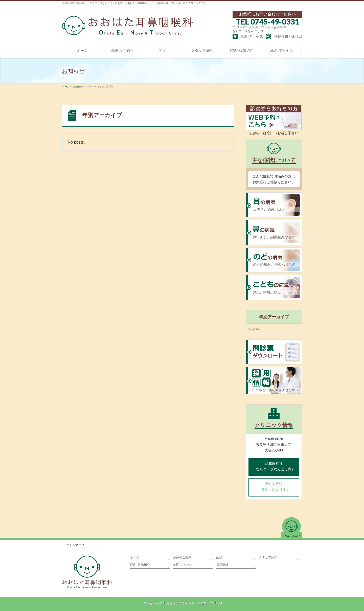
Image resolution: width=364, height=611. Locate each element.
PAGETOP (292, 528)
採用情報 (222, 565)
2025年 (254, 329)
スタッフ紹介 (268, 557)
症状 (219, 557)
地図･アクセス (183, 565)
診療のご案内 (182, 557)
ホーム (135, 557)
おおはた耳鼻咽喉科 (180, 603)
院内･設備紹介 (140, 565)
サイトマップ (75, 545)
